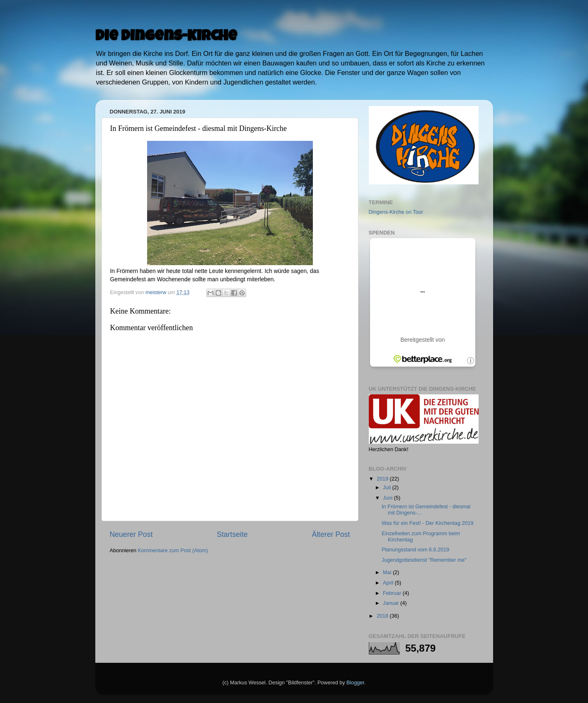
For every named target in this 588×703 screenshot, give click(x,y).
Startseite (232, 534)
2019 (383, 479)
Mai (388, 573)
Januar (392, 603)
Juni (388, 498)
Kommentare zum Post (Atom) (173, 551)
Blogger (355, 683)
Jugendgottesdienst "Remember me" (424, 560)
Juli (387, 488)
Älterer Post (331, 534)
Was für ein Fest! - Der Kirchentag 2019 (427, 523)
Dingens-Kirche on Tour (396, 212)
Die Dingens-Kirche (166, 37)
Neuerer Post (131, 534)
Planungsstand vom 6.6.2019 (415, 550)
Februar (393, 593)
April (389, 583)
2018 (383, 616)
